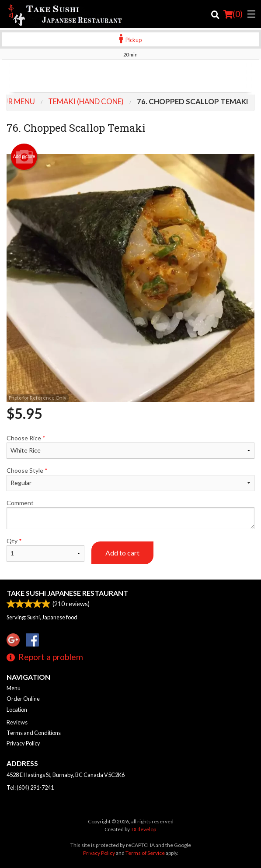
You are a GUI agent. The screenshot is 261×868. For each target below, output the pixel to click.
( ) (233, 14)
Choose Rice (130, 446)
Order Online (23, 699)
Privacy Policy (23, 743)
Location (17, 710)
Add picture (24, 157)
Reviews (17, 722)
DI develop (144, 829)
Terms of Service (145, 853)
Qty (45, 549)
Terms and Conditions (34, 733)
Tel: (30, 787)
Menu (14, 688)
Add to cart (122, 553)
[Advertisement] (130, 77)
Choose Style (130, 479)
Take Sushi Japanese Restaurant (67, 593)
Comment (130, 514)
